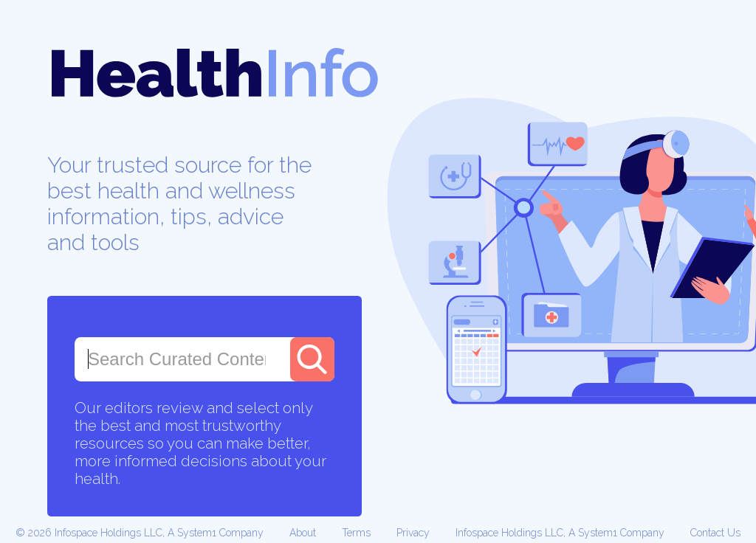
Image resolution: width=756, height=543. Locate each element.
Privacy (413, 533)
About (303, 533)
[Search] (312, 359)
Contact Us (715, 533)
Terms (356, 533)
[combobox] (177, 359)
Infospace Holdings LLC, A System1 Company (560, 533)
